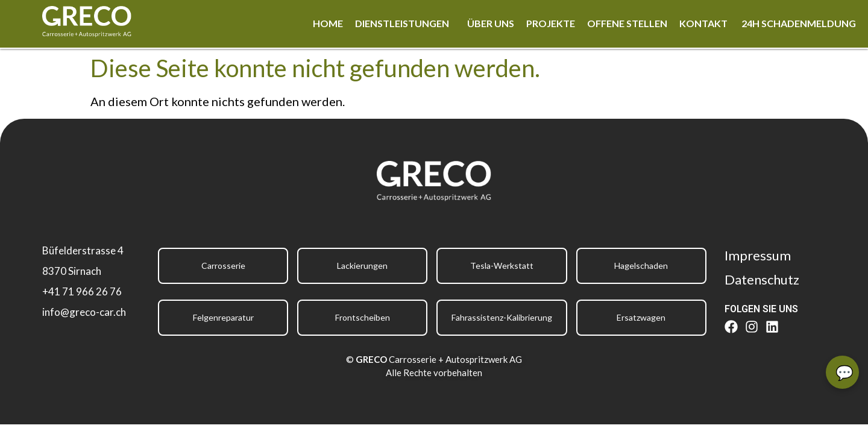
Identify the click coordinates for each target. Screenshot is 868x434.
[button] (405, 24)
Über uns (491, 23)
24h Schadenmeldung (799, 23)
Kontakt (704, 23)
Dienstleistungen (402, 23)
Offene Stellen (627, 23)
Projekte (551, 23)
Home (328, 23)
